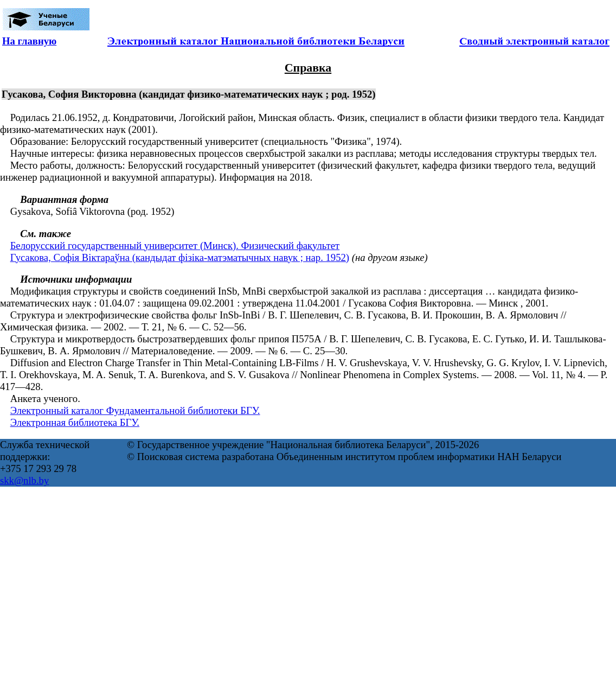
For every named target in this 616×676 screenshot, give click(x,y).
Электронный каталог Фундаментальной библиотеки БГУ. (135, 410)
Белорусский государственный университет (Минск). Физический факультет (175, 245)
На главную (29, 41)
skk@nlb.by (24, 480)
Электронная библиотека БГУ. (75, 422)
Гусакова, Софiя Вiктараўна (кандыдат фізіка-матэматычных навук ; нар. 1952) (180, 257)
